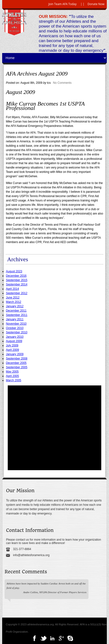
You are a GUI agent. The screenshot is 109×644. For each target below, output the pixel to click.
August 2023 (14, 271)
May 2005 (12, 372)
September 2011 (17, 315)
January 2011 (15, 319)
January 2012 (15, 306)
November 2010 (16, 324)
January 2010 (15, 337)
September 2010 (17, 332)
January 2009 (15, 354)
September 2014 (17, 284)
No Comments (62, 83)
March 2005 (13, 380)
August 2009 (14, 341)
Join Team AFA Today (62, 4)
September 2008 (17, 359)
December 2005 (16, 363)
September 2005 (17, 367)
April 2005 (12, 376)
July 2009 (12, 345)
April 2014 (12, 289)
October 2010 (15, 328)
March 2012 (13, 302)
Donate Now (96, 4)
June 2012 (13, 298)
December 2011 (16, 311)
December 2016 (16, 276)
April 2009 (12, 350)
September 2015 (17, 280)
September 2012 (17, 293)
